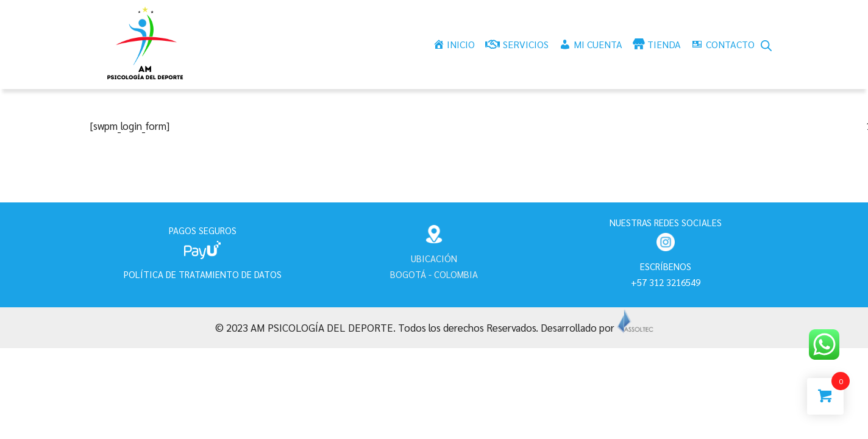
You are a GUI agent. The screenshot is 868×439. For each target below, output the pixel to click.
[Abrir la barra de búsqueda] (766, 45)
